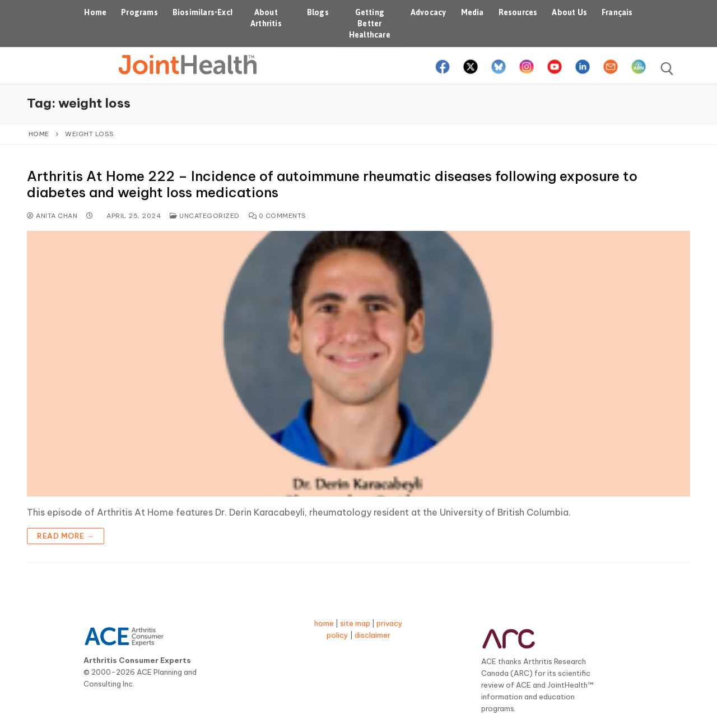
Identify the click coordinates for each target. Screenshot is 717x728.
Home (39, 134)
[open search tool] (667, 69)
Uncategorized (205, 215)
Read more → (66, 536)
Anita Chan (52, 215)
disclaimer (373, 635)
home (324, 623)
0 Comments (278, 215)
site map (355, 623)
